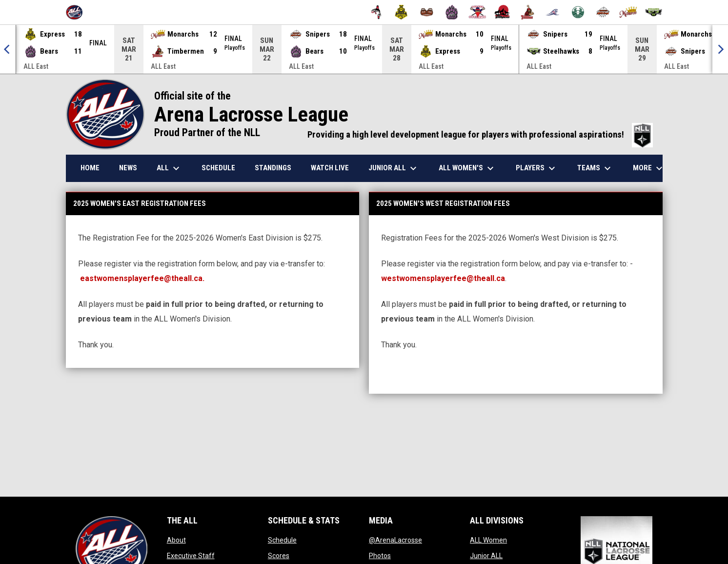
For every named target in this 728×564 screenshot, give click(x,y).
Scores (279, 556)
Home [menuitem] (90, 168)
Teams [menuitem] (595, 168)
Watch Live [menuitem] (330, 168)
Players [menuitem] (537, 168)
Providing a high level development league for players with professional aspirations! (480, 135)
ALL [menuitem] (169, 168)
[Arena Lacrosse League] (78, 12)
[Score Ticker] (364, 49)
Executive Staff (191, 556)
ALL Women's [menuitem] (467, 168)
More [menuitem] (649, 168)
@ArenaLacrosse (395, 540)
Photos (380, 556)
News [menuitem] (128, 168)
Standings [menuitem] (273, 168)
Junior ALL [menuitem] (394, 168)
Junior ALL (486, 556)
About (176, 540)
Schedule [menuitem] (218, 168)
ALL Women (488, 540)
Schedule (282, 540)
